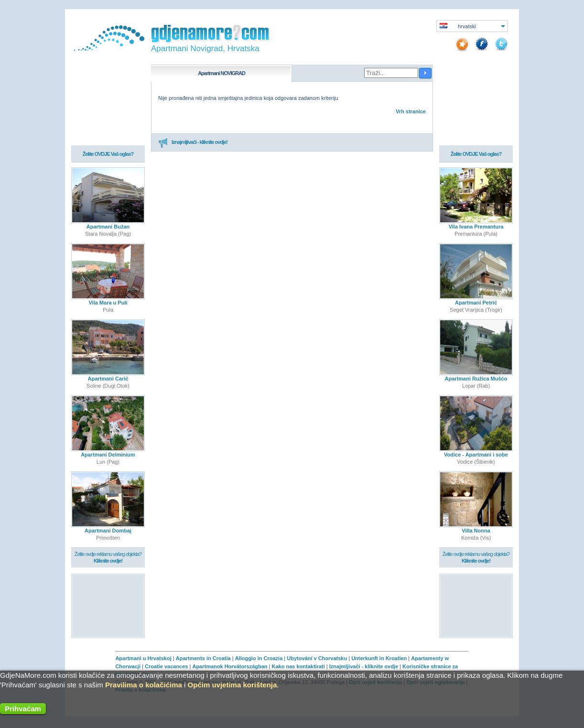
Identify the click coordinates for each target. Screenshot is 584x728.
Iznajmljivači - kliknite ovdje (364, 666)
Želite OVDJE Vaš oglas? (108, 154)
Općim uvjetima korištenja (233, 685)
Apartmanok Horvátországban (230, 666)
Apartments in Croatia (203, 658)
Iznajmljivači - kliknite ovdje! (193, 142)
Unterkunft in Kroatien (379, 658)
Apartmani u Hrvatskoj (143, 658)
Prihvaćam (23, 709)
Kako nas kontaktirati (298, 666)
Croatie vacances (167, 666)
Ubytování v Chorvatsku (317, 658)
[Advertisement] (108, 605)
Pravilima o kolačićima (144, 685)
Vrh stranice (411, 111)
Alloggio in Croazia (259, 658)
